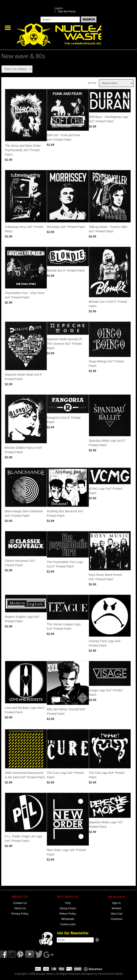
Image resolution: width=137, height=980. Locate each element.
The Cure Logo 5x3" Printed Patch (65, 775)
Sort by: (92, 83)
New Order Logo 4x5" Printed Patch (66, 852)
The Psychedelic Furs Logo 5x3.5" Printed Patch (65, 564)
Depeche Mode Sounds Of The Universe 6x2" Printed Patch (64, 344)
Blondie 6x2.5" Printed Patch (66, 271)
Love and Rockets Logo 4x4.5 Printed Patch (25, 710)
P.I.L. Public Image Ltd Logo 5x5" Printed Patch (23, 839)
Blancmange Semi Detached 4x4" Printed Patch (24, 513)
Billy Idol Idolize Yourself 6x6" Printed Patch (66, 711)
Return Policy (68, 914)
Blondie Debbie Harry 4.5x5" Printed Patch (24, 450)
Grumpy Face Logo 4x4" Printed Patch (105, 643)
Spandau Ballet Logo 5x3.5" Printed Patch (107, 443)
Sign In (116, 903)
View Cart (117, 914)
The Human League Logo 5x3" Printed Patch (64, 626)
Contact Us (20, 903)
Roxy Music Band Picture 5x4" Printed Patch (105, 577)
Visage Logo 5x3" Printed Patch (106, 693)
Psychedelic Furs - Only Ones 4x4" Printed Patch (25, 295)
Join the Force (67, 11)
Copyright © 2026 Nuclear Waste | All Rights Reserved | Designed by (56, 974)
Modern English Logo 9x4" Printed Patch (22, 619)
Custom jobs (68, 924)
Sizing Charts (68, 908)
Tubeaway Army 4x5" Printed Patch (24, 229)
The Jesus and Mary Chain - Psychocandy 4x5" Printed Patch (24, 150)
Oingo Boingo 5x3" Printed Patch (106, 364)
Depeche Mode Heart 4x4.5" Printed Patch (24, 377)
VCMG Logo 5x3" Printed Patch (106, 491)
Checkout (116, 919)
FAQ (68, 903)
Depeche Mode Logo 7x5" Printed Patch (106, 824)
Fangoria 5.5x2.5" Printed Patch (64, 420)
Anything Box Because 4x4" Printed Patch (65, 513)
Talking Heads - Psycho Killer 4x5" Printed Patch (108, 229)
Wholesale (68, 919)
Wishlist (116, 908)
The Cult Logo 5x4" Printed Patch (107, 775)
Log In (59, 8)
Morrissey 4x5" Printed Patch (66, 227)
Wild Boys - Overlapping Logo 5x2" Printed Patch (109, 119)
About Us (20, 908)
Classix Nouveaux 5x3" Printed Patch (20, 563)
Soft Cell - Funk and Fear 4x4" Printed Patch (63, 137)
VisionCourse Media (110, 974)
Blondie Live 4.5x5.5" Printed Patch (108, 304)
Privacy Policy (20, 914)
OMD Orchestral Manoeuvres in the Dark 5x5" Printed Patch (25, 775)
